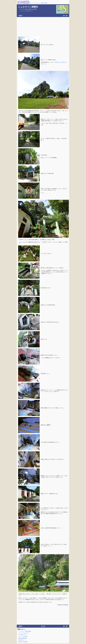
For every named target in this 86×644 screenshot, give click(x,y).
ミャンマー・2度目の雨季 (41, 3)
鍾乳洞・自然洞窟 (23, 642)
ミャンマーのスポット (24, 633)
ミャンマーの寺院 (23, 637)
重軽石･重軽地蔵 (23, 638)
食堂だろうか (50, 119)
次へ (64, 16)
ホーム (32, 3)
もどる (43, 626)
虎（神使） (21, 640)
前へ (21, 16)
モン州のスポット (23, 635)
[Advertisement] (43, 27)
